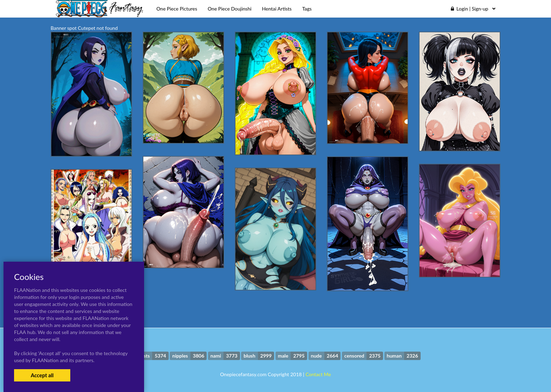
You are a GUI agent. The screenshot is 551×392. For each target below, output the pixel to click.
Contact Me (318, 374)
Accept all (42, 375)
